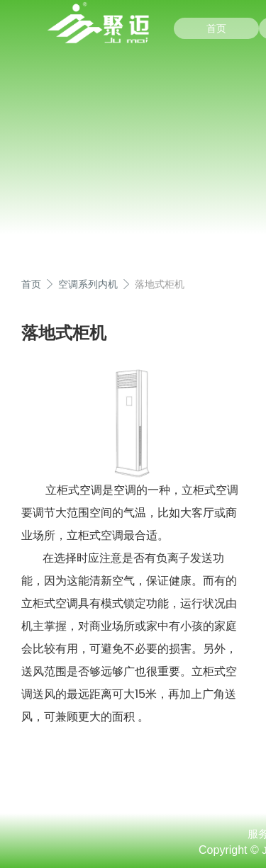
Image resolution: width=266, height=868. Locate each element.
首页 (216, 28)
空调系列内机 (88, 284)
